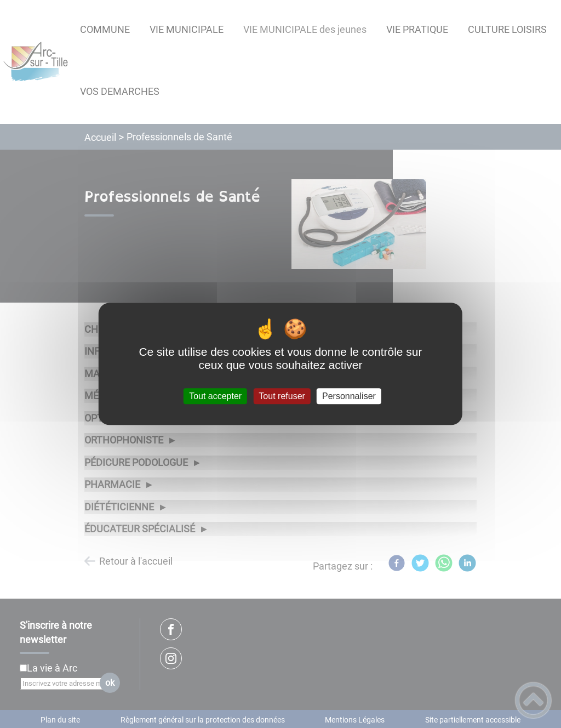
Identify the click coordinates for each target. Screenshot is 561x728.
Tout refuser (282, 396)
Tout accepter (215, 396)
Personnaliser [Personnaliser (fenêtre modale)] (349, 396)
